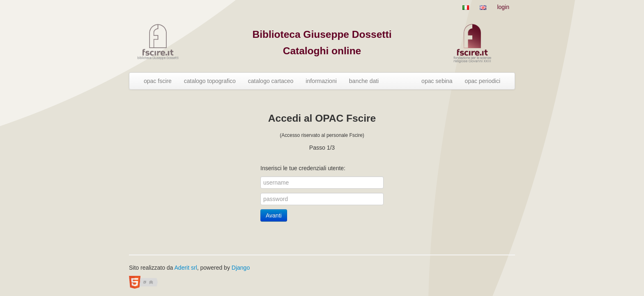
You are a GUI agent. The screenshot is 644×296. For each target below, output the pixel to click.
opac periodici (483, 81)
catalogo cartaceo (271, 81)
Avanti (274, 215)
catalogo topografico (210, 81)
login (503, 7)
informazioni (321, 81)
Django (241, 268)
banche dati (364, 81)
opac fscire (158, 81)
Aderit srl (186, 268)
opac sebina (437, 81)
